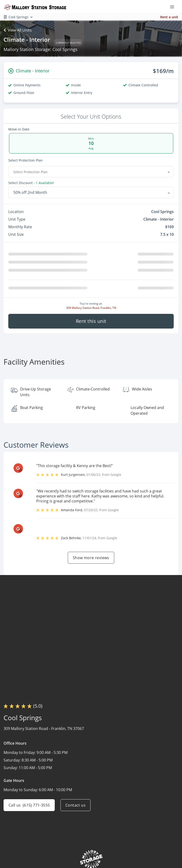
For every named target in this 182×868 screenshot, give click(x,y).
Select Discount (20, 183)
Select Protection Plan (25, 160)
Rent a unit (169, 17)
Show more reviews (91, 560)
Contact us (75, 807)
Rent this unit (91, 323)
